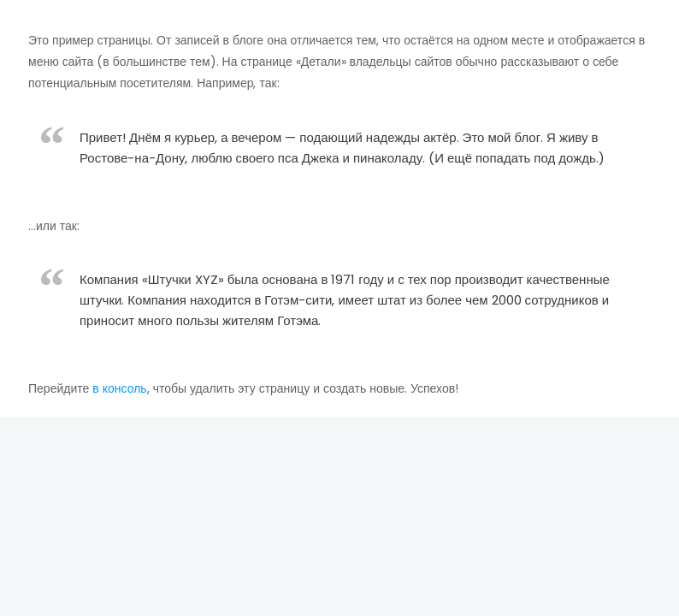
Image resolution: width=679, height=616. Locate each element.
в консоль (119, 388)
